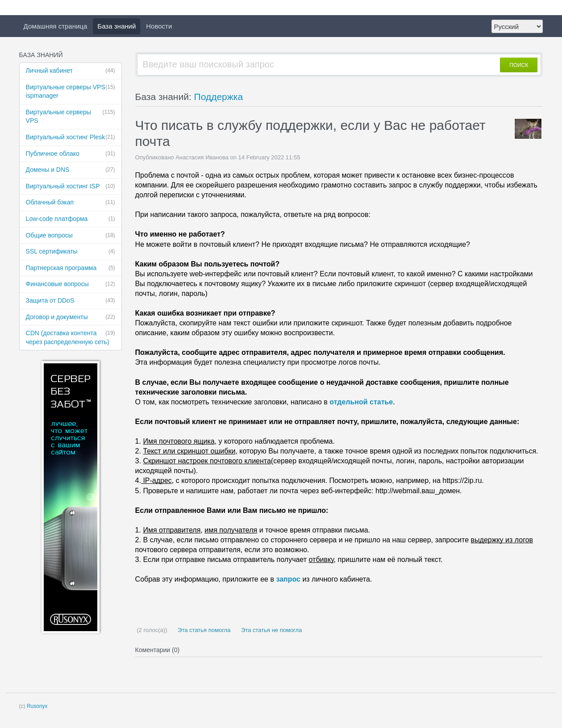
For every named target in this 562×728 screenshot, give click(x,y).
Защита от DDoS (71, 301)
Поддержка (219, 97)
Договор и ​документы (71, 317)
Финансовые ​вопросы (71, 284)
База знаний (117, 26)
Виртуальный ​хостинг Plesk (71, 137)
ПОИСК (519, 65)
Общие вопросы (71, 236)
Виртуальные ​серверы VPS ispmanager (71, 91)
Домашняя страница (56, 26)
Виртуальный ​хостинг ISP (71, 187)
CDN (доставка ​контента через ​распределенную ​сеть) (71, 337)
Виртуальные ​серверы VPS (71, 116)
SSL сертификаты (71, 252)
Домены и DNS (71, 170)
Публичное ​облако (71, 154)
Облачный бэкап (71, 203)
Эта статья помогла (203, 630)
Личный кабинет (71, 71)
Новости (159, 26)
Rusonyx (37, 706)
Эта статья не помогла (271, 630)
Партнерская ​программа (71, 268)
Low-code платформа (71, 219)
